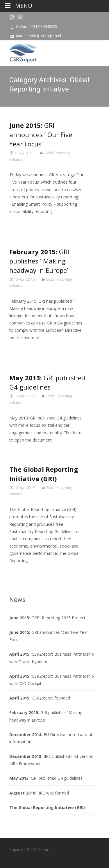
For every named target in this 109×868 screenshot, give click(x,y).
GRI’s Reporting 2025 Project (47, 618)
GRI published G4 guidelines (46, 778)
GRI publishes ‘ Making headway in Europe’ (39, 261)
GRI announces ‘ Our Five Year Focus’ (41, 134)
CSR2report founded (40, 698)
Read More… (22, 222)
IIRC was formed (39, 793)
